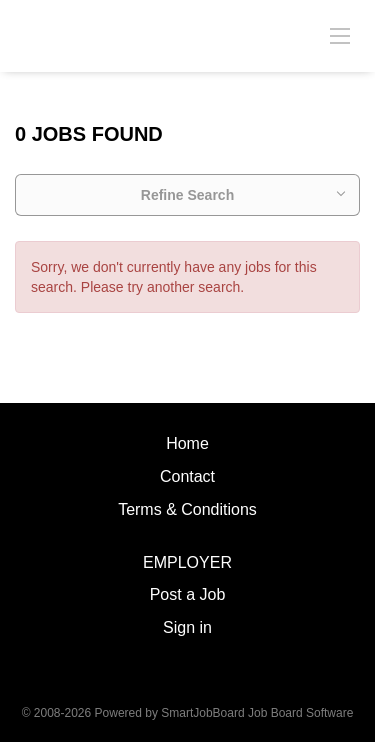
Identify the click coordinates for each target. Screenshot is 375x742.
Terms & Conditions (187, 509)
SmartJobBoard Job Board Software (257, 713)
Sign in (187, 627)
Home (187, 443)
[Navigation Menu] (340, 35)
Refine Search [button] (187, 195)
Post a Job (188, 594)
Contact (187, 476)
